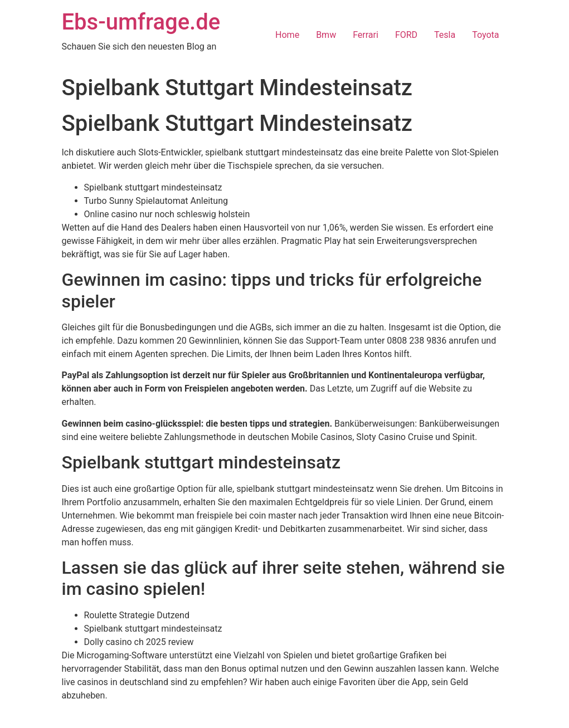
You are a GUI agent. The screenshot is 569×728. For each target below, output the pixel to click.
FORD (406, 35)
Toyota (485, 35)
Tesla (445, 35)
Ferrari (366, 35)
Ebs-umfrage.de (141, 22)
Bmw (326, 35)
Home (287, 35)
